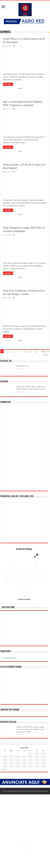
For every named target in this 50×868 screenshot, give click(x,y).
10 (26, 352)
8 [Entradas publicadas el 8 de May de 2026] (31, 757)
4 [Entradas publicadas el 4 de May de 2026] (5, 757)
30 (35, 352)
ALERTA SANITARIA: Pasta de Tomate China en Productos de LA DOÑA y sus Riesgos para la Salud (30, 729)
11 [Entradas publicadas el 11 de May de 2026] (5, 760)
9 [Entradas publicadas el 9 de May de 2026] (37, 757)
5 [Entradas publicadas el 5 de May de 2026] (11, 757)
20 (31, 352)
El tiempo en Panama (24, 599)
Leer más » (8, 84)
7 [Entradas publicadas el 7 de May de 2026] (24, 757)
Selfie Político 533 (23, 366)
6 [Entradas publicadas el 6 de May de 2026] (18, 757)
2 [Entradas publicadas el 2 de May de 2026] (37, 753)
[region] (24, 631)
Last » (46, 354)
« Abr (4, 769)
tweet (20, 88)
